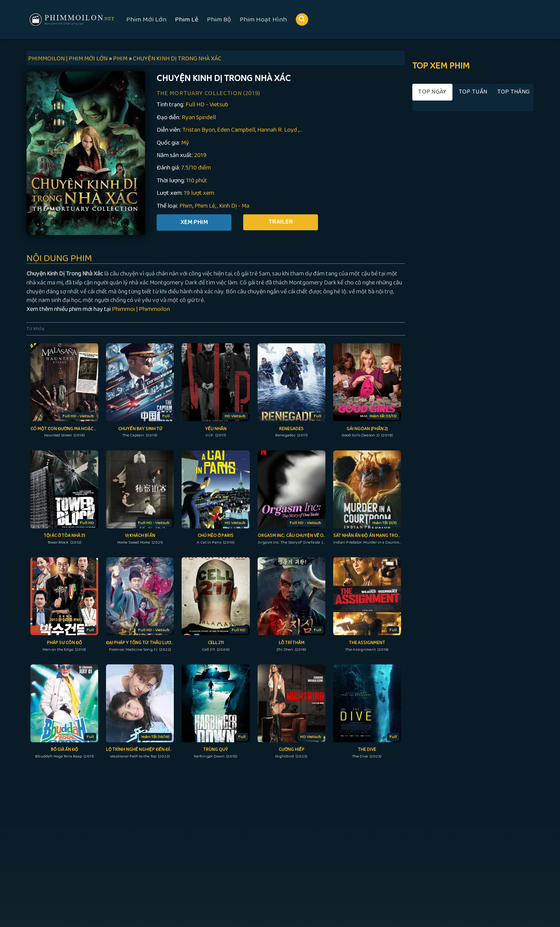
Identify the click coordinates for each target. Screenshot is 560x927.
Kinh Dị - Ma (234, 206)
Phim (186, 206)
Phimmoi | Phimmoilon (141, 309)
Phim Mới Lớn (146, 19)
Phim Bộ (219, 19)
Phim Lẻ (187, 19)
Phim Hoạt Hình (263, 19)
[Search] (302, 20)
